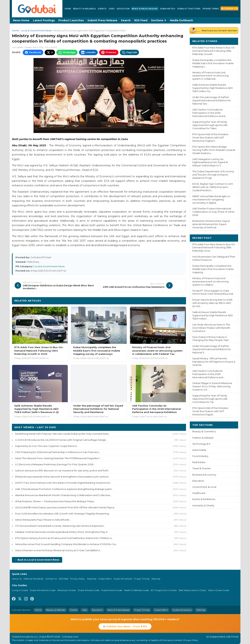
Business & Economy (204, 475)
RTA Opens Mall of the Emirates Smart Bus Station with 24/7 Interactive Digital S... (210, 138)
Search (126, 20)
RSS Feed (141, 20)
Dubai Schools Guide (89, 590)
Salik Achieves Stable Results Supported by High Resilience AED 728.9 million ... (213, 315)
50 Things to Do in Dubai (164, 590)
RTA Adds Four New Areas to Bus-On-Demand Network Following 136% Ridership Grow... (214, 248)
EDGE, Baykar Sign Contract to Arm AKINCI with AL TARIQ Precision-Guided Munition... (213, 187)
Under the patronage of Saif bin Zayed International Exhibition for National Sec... (212, 100)
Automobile (199, 450)
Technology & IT (201, 444)
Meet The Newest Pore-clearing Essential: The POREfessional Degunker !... (58, 458)
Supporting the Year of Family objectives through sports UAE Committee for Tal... (210, 399)
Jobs (112, 9)
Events (102, 9)
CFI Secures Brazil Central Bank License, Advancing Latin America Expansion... (60, 526)
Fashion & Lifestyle (203, 438)
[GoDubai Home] (37, 9)
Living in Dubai (20, 590)
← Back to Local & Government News (37, 560)
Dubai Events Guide (112, 590)
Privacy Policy (78, 579)
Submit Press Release (102, 20)
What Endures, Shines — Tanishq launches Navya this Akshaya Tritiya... (55, 501)
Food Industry (200, 456)
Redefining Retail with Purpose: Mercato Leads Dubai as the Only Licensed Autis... (63, 434)
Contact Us (51, 579)
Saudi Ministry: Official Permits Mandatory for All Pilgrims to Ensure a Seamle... (214, 362)
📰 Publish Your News (234, 8)
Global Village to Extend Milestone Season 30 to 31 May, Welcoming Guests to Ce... (212, 386)
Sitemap (156, 579)
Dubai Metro (168, 9)
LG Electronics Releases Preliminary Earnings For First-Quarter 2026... (55, 464)
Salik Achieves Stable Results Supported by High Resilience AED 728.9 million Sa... (213, 88)
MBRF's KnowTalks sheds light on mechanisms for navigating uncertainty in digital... (211, 200)
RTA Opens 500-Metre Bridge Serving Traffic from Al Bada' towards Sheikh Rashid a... (214, 150)
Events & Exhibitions (204, 499)
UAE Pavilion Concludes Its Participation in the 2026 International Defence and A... (210, 113)
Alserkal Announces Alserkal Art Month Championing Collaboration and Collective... (63, 495)
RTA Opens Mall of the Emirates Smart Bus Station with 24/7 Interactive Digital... (210, 411)
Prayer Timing (211, 9)
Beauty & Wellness (85, 9)
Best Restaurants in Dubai (192, 590)
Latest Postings (44, 20)
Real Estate (199, 462)
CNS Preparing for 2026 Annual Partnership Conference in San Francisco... (58, 452)
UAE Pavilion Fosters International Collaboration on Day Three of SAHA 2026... (213, 212)
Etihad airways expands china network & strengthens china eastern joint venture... (63, 477)
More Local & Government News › (161, 300)
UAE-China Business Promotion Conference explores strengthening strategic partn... (64, 489)
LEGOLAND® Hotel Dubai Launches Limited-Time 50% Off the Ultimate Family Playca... (66, 507)
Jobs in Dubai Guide (218, 590)
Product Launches (71, 20)
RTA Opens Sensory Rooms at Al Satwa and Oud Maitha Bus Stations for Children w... (64, 538)
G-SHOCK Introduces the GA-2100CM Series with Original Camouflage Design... (61, 440)
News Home (21, 20)
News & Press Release (145, 9)
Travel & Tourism (202, 468)
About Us (17, 579)
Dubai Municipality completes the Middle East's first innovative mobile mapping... (213, 269)
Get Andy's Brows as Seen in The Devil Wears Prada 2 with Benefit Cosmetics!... (211, 328)
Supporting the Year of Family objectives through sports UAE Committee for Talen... (210, 125)
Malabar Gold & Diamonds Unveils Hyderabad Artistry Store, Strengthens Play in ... (62, 532)
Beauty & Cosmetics (204, 431)
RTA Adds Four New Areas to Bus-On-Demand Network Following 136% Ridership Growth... (214, 51)
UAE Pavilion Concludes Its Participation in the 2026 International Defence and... (209, 374)
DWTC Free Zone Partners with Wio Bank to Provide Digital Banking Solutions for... (64, 483)
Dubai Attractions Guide (43, 590)
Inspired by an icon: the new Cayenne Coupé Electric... (47, 446)
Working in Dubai (67, 590)
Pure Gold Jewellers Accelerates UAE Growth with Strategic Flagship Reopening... (63, 514)
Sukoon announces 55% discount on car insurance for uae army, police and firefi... (62, 470)
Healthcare (199, 493)
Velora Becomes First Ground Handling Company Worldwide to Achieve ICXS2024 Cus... (66, 544)
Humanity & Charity (203, 506)
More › (231, 41)
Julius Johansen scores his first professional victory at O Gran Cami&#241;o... (58, 550)
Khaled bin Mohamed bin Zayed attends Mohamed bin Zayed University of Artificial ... (211, 224)
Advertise (92, 579)
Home (68, 9)
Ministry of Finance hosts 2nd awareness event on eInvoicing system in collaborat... (210, 76)
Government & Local (204, 487)
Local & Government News (36, 31)
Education (123, 9)
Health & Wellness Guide (136, 590)
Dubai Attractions (189, 9)
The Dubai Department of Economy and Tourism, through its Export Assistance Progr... (213, 175)
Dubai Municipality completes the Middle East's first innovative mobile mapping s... (213, 63)
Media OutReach (182, 20)
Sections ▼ (159, 20)
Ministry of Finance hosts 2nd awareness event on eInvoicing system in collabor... (210, 282)
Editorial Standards (33, 579)
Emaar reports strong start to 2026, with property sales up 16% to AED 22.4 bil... (213, 303)
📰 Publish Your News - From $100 (125, 626)
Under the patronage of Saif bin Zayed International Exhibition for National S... (212, 349)
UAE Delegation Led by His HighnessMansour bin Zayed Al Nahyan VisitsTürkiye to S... (210, 162)
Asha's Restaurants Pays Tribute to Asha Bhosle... (43, 520)
